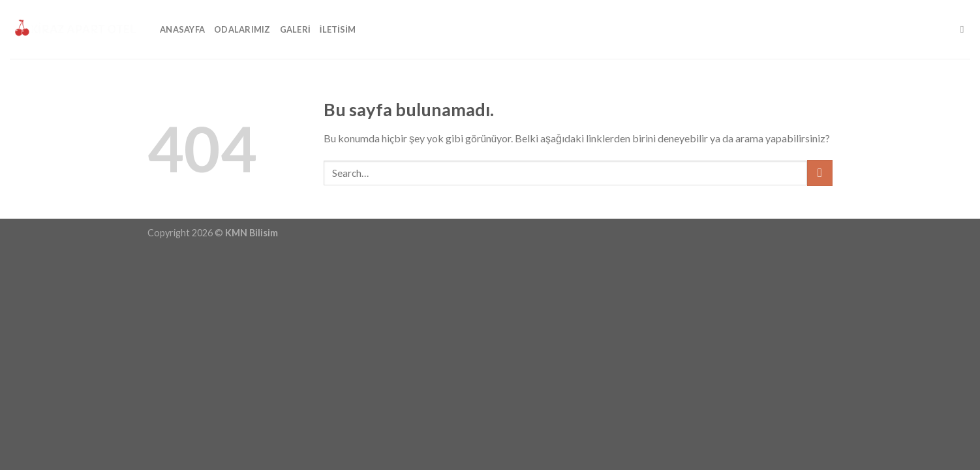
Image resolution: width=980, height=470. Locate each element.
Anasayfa (182, 29)
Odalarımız (242, 29)
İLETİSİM (338, 29)
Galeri (295, 29)
